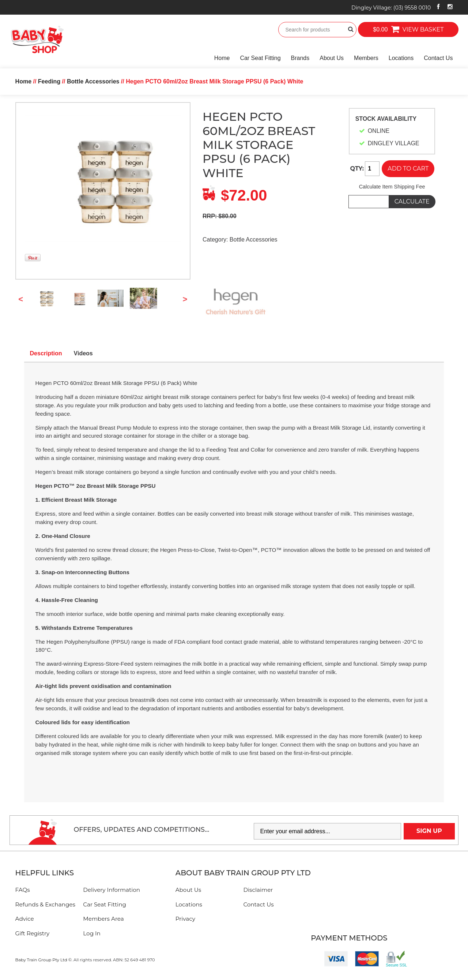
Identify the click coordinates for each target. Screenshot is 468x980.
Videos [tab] (83, 353)
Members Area (103, 919)
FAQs (23, 890)
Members (366, 58)
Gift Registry (33, 933)
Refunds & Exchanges (45, 904)
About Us (332, 58)
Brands (300, 58)
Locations (401, 58)
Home (222, 58)
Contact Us (438, 58)
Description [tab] (46, 353)
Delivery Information (112, 890)
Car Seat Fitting (260, 58)
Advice (25, 919)
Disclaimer (258, 890)
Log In (92, 933)
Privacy (185, 919)
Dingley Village (391, 8)
